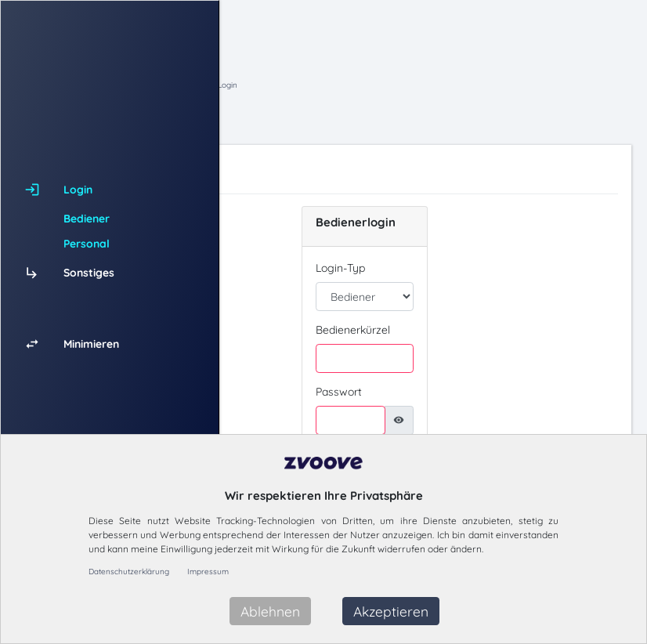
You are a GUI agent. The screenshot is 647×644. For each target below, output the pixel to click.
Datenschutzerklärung (129, 572)
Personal (87, 244)
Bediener (87, 219)
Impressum (208, 572)
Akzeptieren (391, 611)
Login (432, 85)
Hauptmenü (337, 85)
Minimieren (91, 344)
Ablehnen (270, 611)
